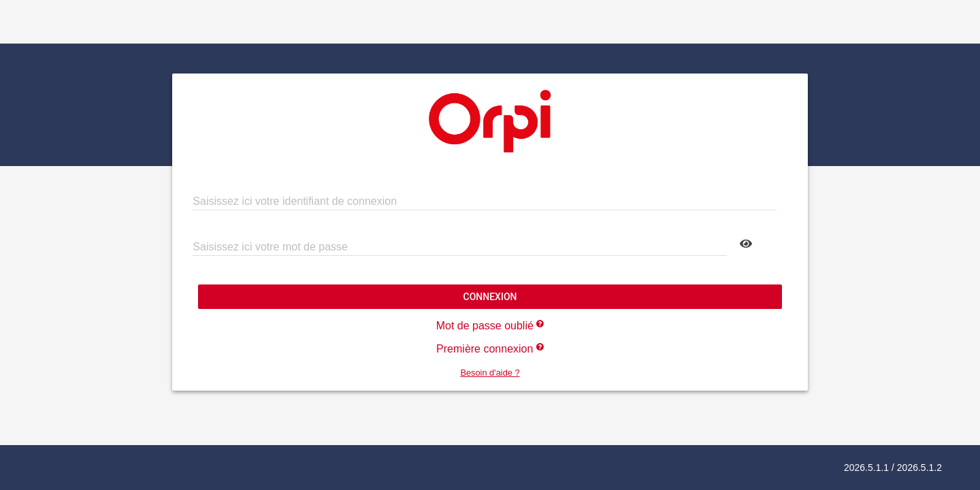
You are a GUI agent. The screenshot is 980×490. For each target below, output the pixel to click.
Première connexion (490, 349)
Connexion (490, 297)
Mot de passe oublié (490, 326)
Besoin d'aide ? (490, 373)
